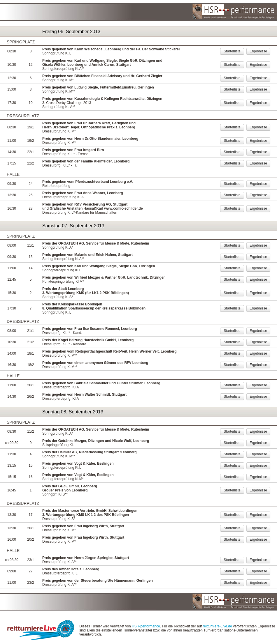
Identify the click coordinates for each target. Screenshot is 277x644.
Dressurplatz (23, 116)
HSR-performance (146, 626)
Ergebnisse (258, 51)
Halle (13, 174)
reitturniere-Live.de (218, 626)
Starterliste (232, 51)
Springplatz (21, 42)
